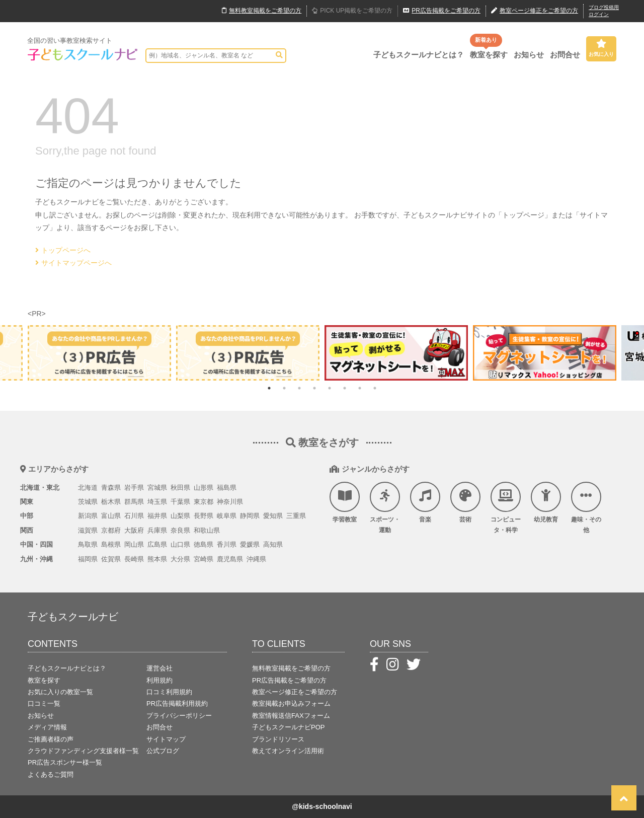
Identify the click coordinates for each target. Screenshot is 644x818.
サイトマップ (166, 739)
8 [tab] (375, 388)
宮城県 (157, 488)
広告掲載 (442, 11)
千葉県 (180, 502)
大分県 (180, 559)
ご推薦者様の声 (51, 739)
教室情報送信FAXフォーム (291, 716)
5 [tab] (330, 388)
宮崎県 (204, 559)
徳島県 (204, 544)
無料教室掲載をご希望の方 (291, 668)
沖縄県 (256, 559)
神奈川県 (230, 502)
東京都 (204, 502)
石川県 (134, 516)
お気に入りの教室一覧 (60, 692)
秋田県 (180, 488)
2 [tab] (284, 388)
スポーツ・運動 (385, 508)
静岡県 (250, 516)
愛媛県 (250, 544)
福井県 (157, 516)
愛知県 (273, 516)
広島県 (157, 544)
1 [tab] (269, 388)
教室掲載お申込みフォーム (291, 703)
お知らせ (529, 55)
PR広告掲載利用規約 (177, 703)
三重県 (296, 516)
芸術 (465, 502)
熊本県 (157, 559)
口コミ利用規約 (169, 692)
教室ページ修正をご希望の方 (295, 692)
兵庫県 (157, 530)
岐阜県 (227, 516)
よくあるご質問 (51, 774)
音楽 (425, 502)
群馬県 (134, 502)
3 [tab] (299, 388)
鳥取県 (88, 544)
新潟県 (88, 516)
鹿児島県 (230, 559)
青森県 (111, 488)
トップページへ (63, 250)
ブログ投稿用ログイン (604, 11)
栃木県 (111, 502)
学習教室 (345, 502)
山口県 (180, 544)
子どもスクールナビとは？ (419, 55)
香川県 (227, 544)
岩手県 (134, 488)
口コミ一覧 (44, 703)
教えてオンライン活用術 (288, 751)
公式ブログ (163, 751)
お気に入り (601, 48)
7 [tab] (360, 388)
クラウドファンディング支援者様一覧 (83, 751)
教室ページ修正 (535, 11)
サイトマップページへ (73, 263)
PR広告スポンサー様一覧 (65, 762)
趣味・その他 (586, 508)
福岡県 (88, 559)
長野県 (204, 516)
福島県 (227, 488)
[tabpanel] (396, 353)
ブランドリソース (278, 739)
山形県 (204, 488)
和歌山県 (207, 530)
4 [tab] (314, 388)
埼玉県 (157, 502)
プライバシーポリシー (179, 716)
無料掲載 (262, 11)
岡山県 (134, 544)
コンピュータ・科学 (506, 508)
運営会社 (159, 668)
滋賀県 (88, 530)
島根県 (111, 544)
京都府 (111, 530)
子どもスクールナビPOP (288, 727)
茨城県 (88, 502)
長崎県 (134, 559)
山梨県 (180, 516)
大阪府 (134, 530)
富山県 (111, 516)
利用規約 (159, 680)
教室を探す (489, 55)
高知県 (273, 544)
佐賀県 (111, 559)
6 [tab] (345, 388)
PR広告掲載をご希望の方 (289, 680)
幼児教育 (546, 502)
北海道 (88, 488)
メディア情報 (47, 727)
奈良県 (180, 530)
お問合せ (565, 55)
